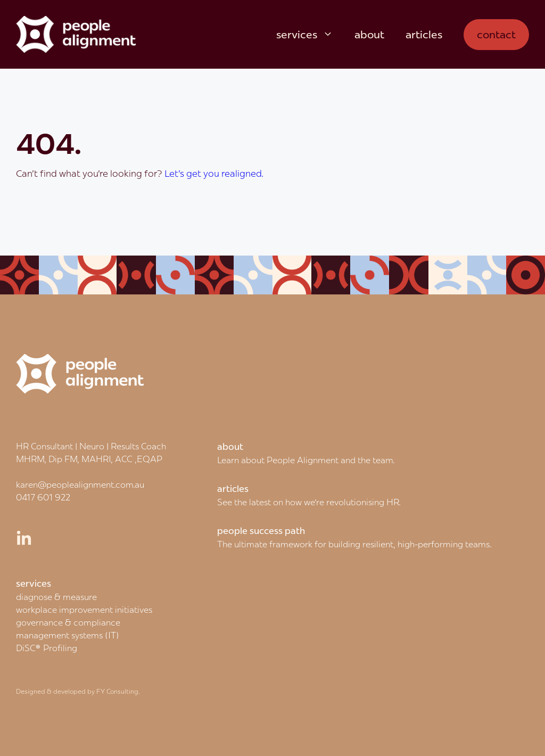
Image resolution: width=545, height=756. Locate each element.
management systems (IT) (68, 635)
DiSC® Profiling (47, 648)
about (369, 34)
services (310, 35)
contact (496, 34)
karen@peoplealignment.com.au (80, 484)
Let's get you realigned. (214, 173)
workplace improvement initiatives (84, 610)
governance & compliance (68, 622)
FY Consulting (117, 691)
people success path (261, 531)
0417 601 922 (43, 497)
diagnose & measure (56, 597)
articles (424, 34)
